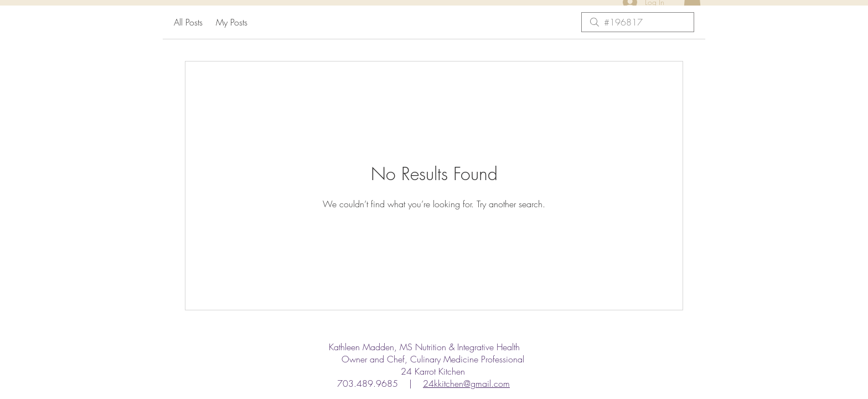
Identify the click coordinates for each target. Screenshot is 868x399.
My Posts (232, 22)
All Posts (188, 22)
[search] (638, 22)
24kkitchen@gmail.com (466, 383)
